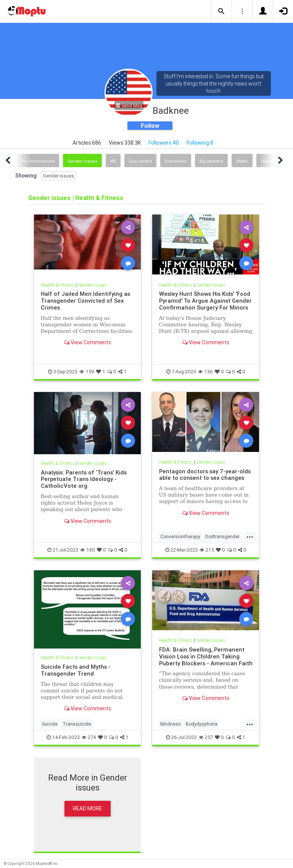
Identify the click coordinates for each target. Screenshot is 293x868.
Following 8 (200, 143)
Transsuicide (77, 724)
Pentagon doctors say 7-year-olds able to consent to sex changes (205, 475)
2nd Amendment (37, 161)
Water (242, 161)
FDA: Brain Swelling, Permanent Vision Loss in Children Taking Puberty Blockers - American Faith (206, 656)
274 (89, 737)
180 (88, 550)
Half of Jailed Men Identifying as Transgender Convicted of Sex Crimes (85, 301)
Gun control (140, 161)
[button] (221, 11)
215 (207, 550)
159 (87, 372)
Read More (88, 808)
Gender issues (82, 161)
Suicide (50, 724)
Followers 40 (164, 143)
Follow (150, 126)
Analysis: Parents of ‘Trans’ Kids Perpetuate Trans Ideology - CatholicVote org (84, 479)
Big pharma (211, 161)
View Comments (88, 342)
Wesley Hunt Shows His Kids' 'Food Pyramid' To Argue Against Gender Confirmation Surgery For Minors (205, 301)
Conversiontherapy (180, 536)
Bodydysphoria (202, 724)
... (250, 536)
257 (206, 737)
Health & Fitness (58, 285)
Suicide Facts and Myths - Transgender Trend (76, 670)
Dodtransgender (222, 536)
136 (205, 372)
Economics (176, 161)
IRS (113, 161)
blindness (171, 724)
